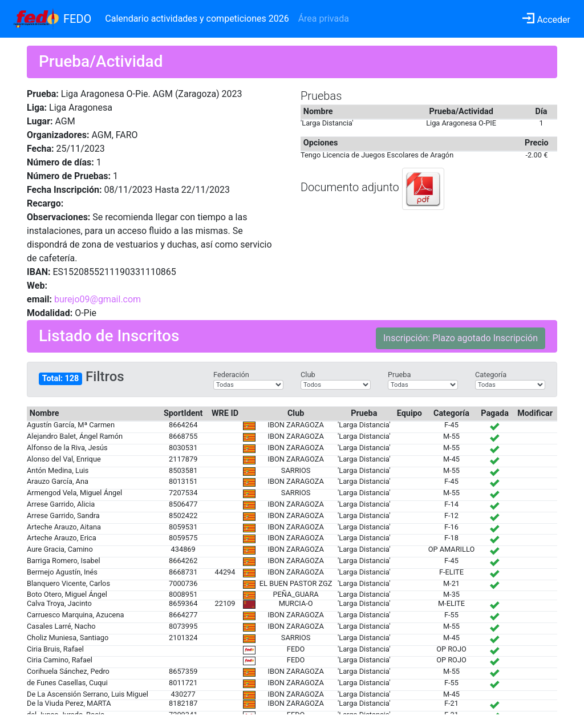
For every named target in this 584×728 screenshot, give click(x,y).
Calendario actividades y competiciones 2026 (197, 19)
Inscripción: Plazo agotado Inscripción (461, 338)
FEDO (77, 19)
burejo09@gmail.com (98, 299)
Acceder (546, 20)
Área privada (324, 19)
